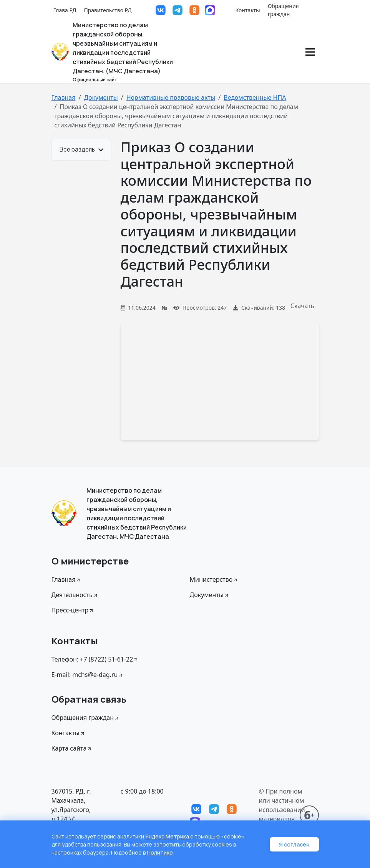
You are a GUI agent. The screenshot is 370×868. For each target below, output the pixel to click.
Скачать (302, 306)
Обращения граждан (283, 10)
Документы (101, 97)
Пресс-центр (73, 610)
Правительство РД (108, 10)
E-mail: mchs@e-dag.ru (88, 675)
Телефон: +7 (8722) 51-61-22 (95, 659)
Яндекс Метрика (167, 836)
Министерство (214, 579)
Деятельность (75, 595)
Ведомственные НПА (255, 97)
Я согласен (294, 844)
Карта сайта (72, 748)
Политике (160, 852)
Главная (64, 97)
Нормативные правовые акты (171, 97)
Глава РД (65, 10)
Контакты (248, 10)
